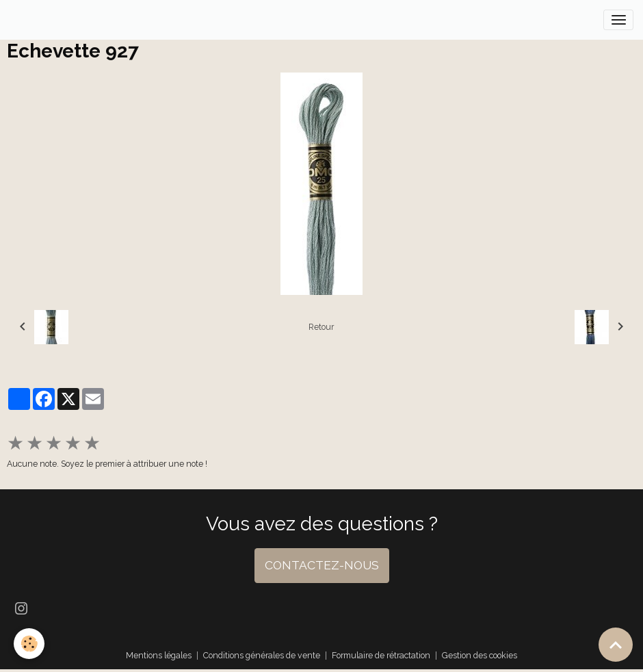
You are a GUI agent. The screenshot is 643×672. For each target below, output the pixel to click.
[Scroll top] (616, 645)
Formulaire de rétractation (381, 655)
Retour (321, 327)
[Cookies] (29, 644)
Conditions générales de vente (262, 655)
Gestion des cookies (480, 655)
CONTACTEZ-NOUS (322, 565)
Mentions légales (159, 655)
